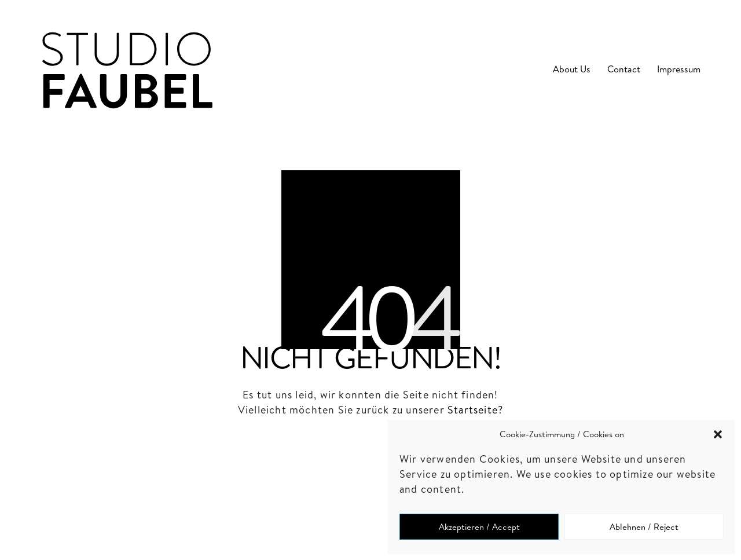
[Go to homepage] (127, 69)
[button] (718, 434)
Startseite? (475, 410)
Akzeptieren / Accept (479, 527)
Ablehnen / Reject (644, 527)
